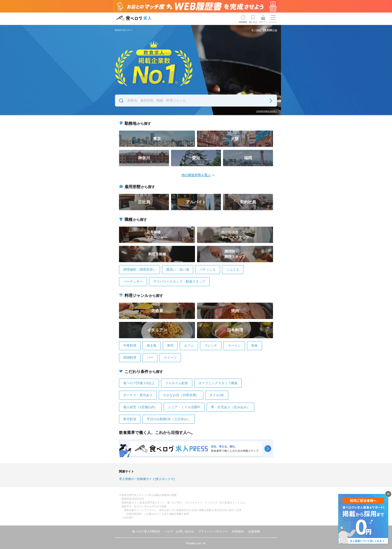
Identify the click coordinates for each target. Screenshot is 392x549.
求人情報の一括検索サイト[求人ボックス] (147, 479)
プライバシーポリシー (213, 531)
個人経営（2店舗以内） (140, 407)
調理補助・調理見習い (139, 269)
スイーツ (170, 358)
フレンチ (211, 346)
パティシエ (208, 269)
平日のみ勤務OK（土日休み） (169, 419)
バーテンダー (133, 282)
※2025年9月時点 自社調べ (266, 111)
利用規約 (238, 531)
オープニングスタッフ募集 (218, 383)
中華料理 (130, 346)
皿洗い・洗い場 (178, 269)
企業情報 (254, 531)
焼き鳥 (152, 346)
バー (150, 358)
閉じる (388, 494)
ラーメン (234, 346)
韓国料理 (130, 358)
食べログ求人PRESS (146, 531)
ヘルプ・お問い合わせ (179, 531)
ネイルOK (217, 395)
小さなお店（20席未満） (181, 395)
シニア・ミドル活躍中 (184, 407)
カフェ (189, 346)
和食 (254, 346)
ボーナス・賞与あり (138, 395)
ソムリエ (233, 269)
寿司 (170, 346)
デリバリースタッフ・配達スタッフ (179, 282)
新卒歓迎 (130, 419)
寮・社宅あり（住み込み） (230, 407)
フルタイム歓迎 (177, 383)
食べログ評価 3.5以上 (139, 383)
